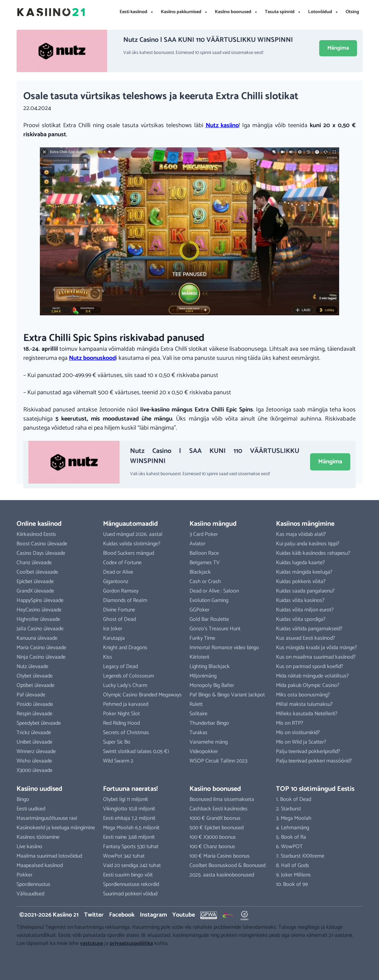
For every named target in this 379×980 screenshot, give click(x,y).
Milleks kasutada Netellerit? (307, 714)
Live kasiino (29, 847)
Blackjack (200, 572)
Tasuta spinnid (283, 12)
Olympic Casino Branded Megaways (142, 695)
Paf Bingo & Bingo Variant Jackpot (227, 695)
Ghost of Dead (119, 619)
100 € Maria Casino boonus (220, 856)
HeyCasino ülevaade (39, 610)
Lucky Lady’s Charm (125, 685)
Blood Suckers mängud (129, 553)
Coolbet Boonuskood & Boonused (228, 866)
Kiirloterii (199, 657)
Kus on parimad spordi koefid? (310, 667)
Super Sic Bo (117, 742)
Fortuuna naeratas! (130, 789)
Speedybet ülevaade (39, 723)
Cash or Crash (205, 582)
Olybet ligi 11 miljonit (125, 799)
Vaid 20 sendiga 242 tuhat (132, 866)
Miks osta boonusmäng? (303, 695)
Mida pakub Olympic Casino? (308, 685)
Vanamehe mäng (209, 742)
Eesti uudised (31, 809)
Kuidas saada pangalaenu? (305, 591)
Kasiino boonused (236, 12)
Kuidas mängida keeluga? (304, 572)
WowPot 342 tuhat (124, 856)
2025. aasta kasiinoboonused (222, 875)
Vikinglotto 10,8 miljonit (129, 809)
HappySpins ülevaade (40, 600)
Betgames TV (205, 563)
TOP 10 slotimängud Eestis (315, 789)
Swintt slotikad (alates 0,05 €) (136, 752)
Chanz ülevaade (34, 563)
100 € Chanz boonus (212, 847)
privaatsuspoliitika (131, 943)
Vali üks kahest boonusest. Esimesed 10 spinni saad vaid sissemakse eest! (193, 53)
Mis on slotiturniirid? (298, 733)
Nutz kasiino (222, 125)
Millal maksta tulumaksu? (304, 704)
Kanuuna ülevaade (37, 638)
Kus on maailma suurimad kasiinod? (316, 657)
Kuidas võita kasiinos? (300, 600)
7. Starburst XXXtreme (300, 856)
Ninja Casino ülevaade (41, 657)
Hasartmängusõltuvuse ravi (47, 818)
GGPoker (199, 610)
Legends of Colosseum (129, 676)
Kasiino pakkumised (184, 12)
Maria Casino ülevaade (41, 648)
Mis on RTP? (290, 723)
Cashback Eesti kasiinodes (219, 809)
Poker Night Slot (121, 714)
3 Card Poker (204, 534)
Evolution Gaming (209, 600)
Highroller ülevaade (38, 619)
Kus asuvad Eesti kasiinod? (306, 638)
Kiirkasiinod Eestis (36, 534)
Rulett (196, 704)
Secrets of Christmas (126, 733)
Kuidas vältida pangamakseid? (309, 629)
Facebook (122, 915)
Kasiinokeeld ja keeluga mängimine (56, 828)
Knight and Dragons (125, 648)
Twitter (94, 915)
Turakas (198, 733)
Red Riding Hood (121, 723)
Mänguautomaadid (130, 524)
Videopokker (204, 752)
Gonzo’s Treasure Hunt (215, 629)
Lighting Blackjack (210, 667)
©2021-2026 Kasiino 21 (49, 915)
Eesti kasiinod (137, 12)
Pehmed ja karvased (126, 704)
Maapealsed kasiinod (40, 866)
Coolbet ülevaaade (37, 572)
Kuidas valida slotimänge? (132, 544)
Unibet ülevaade (34, 742)
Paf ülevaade (31, 695)
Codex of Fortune (122, 563)
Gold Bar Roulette (209, 619)
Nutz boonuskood (92, 358)
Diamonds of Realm (125, 600)
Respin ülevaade (34, 714)
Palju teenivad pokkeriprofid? (308, 752)
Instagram (153, 915)
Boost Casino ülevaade (42, 544)
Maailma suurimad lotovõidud (49, 856)
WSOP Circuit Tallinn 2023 (218, 761)
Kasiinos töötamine (38, 837)
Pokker (24, 875)
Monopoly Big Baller (212, 685)
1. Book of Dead (294, 799)
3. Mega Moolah (294, 818)
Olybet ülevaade (35, 676)
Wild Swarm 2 (118, 761)
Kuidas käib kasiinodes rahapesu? (313, 553)
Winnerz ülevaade (36, 752)
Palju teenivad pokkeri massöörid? (314, 761)
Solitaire (198, 714)
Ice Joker (113, 629)
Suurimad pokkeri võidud (130, 894)
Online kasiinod (39, 524)
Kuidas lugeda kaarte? (300, 563)
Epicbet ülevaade (35, 582)
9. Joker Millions (293, 875)
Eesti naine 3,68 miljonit (129, 837)
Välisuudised (30, 894)
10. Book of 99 (292, 884)
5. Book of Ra (291, 837)
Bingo (23, 799)
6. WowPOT (289, 847)
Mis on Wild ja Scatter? (301, 742)
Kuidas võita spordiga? (301, 619)
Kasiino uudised (39, 789)
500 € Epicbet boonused (217, 828)
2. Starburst (288, 809)
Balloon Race (204, 553)
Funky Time (202, 638)
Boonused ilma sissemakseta (222, 799)
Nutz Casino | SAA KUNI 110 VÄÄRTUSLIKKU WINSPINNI (208, 40)
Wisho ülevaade (34, 761)
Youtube (184, 915)
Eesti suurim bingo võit (128, 875)
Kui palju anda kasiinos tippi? (308, 544)
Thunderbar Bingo (209, 723)
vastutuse (92, 943)
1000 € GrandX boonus (215, 818)
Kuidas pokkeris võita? (301, 582)
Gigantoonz (116, 582)
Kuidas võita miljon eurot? (305, 610)
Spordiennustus (33, 884)
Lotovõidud (323, 12)
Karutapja (114, 638)
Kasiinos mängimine (305, 524)
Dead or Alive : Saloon (214, 591)
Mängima (338, 48)
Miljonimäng (203, 676)
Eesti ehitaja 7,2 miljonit (129, 818)
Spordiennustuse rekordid (131, 884)
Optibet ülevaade (35, 685)
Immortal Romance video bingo (224, 648)
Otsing (352, 12)
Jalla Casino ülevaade (40, 629)
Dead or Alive (118, 572)
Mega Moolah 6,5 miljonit (131, 828)
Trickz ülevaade (34, 733)
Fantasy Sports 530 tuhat (131, 847)
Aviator (197, 544)
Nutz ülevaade (32, 667)
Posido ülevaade (35, 704)
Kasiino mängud (213, 524)
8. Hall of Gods (293, 866)
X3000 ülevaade (34, 770)
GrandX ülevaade (35, 591)
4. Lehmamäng (293, 828)
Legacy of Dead (120, 667)
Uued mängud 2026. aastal (133, 534)
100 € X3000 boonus (213, 837)
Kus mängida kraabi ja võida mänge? (317, 648)
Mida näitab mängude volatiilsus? (312, 676)
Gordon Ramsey (121, 591)
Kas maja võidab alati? (301, 534)
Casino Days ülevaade (41, 553)
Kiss (108, 657)
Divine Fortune (119, 610)
